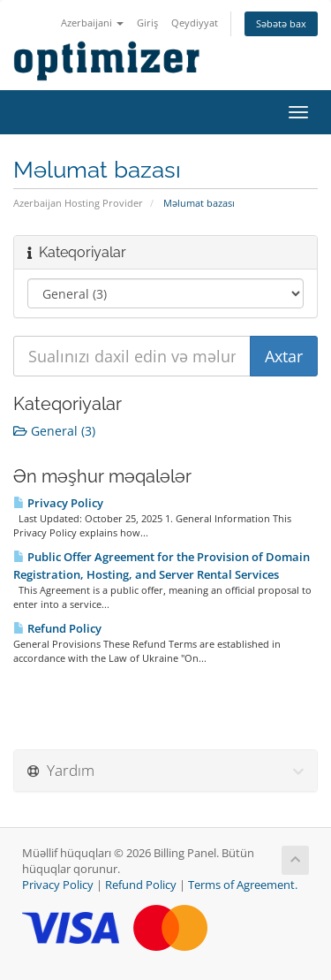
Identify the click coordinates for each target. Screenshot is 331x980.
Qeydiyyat (195, 23)
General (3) (54, 431)
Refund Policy (57, 628)
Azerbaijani (92, 23)
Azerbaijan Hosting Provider (78, 203)
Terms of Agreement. (243, 885)
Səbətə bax (281, 23)
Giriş (147, 23)
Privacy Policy (58, 503)
